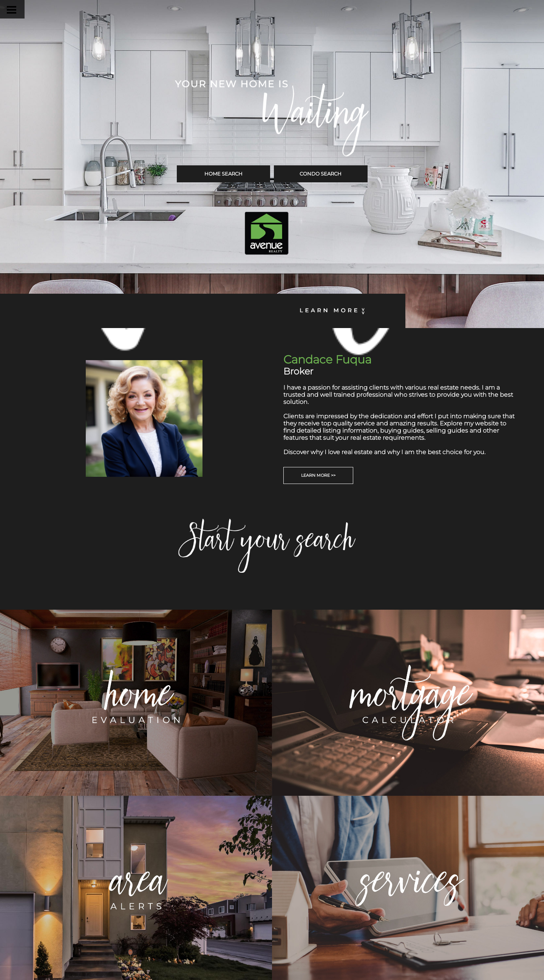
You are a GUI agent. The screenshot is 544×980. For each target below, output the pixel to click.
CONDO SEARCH (321, 174)
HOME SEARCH (223, 174)
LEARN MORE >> (318, 475)
